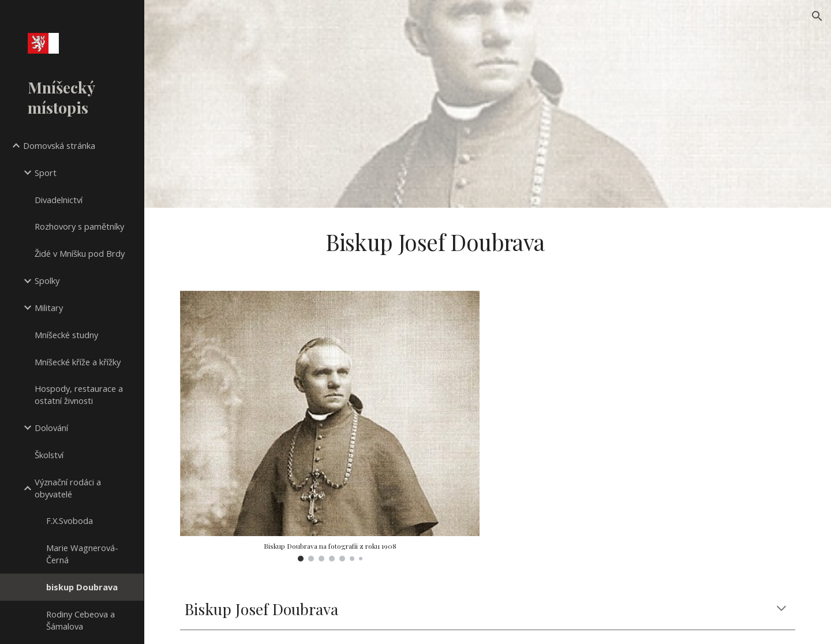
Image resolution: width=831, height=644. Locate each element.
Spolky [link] (47, 280)
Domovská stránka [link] (59, 145)
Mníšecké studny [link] (66, 335)
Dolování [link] (51, 428)
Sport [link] (46, 173)
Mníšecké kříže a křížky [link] (78, 362)
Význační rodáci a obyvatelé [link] (68, 488)
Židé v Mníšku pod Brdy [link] (80, 253)
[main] (435, 242)
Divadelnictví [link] (59, 200)
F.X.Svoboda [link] (70, 521)
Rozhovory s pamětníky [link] (79, 226)
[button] (817, 16)
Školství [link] (49, 455)
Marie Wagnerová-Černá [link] (82, 554)
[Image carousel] (330, 426)
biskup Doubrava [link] (82, 587)
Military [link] (49, 308)
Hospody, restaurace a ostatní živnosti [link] (79, 394)
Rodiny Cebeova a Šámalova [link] (81, 620)
